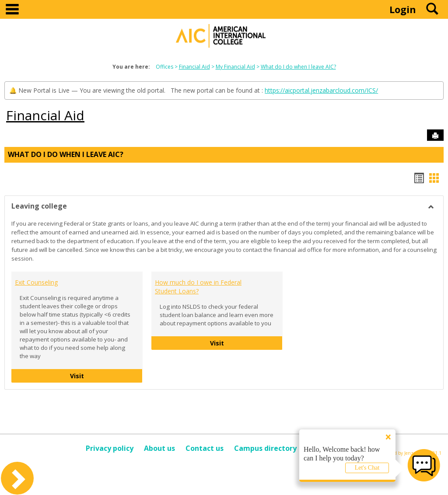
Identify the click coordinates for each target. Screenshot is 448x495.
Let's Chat (367, 468)
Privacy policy (110, 448)
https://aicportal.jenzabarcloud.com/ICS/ (321, 90)
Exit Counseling (36, 282)
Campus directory (265, 448)
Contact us (205, 448)
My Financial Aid (235, 67)
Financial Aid (194, 67)
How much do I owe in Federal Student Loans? (198, 287)
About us (159, 448)
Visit (101, 375)
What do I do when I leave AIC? (298, 67)
